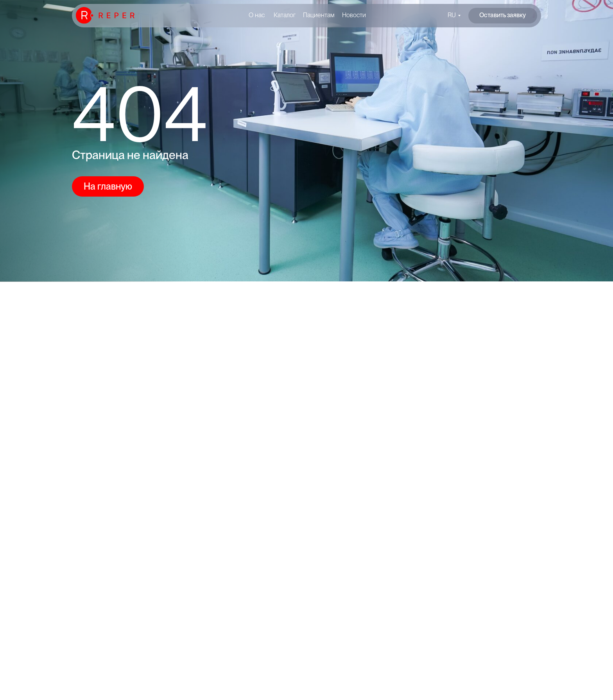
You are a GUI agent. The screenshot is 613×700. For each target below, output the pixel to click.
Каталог (285, 15)
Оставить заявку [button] (503, 15)
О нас (257, 15)
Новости (354, 15)
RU (452, 15)
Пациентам (319, 15)
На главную (108, 186)
